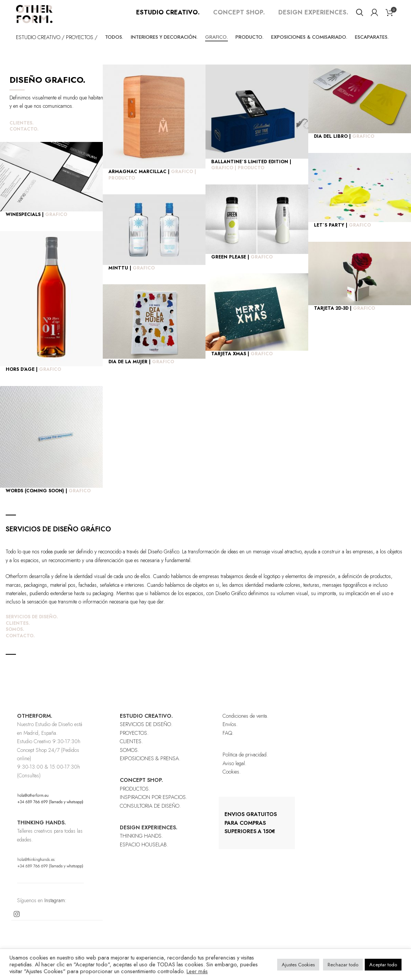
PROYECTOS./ (82, 46)
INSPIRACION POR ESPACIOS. (154, 807)
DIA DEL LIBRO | (344, 146)
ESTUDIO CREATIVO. (168, 17)
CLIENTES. (22, 132)
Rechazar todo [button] (343, 965)
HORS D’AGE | (33, 379)
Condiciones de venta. (246, 725)
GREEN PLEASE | (242, 266)
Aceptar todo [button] (383, 965)
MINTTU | (132, 277)
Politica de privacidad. (245, 764)
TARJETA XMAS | (242, 363)
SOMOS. (15, 639)
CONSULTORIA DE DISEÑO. (150, 815)
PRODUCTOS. (135, 798)
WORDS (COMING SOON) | (48, 500)
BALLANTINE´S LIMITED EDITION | (251, 174)
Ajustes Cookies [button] (298, 965)
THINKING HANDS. (141, 845)
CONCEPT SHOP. (239, 17)
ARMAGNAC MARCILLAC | (152, 184)
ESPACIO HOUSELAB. (144, 854)
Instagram (55, 910)
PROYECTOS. (134, 742)
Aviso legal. (235, 773)
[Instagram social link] (17, 923)
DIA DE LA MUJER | (141, 371)
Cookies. (232, 781)
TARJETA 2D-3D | (344, 318)
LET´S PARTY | (342, 235)
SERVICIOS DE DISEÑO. (32, 626)
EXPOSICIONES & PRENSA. (150, 768)
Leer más (197, 971)
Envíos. (230, 734)
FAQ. (228, 742)
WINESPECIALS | (36, 224)
